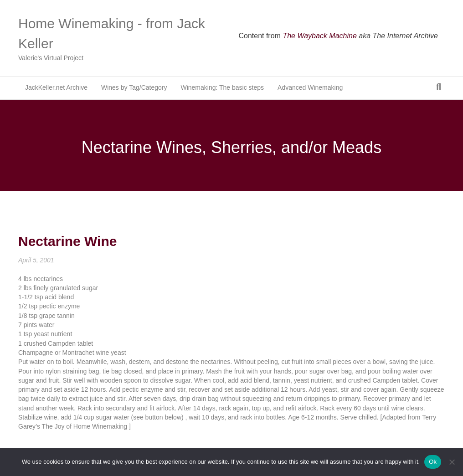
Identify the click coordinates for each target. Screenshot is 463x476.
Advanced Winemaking (310, 87)
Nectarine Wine (67, 241)
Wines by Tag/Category (134, 87)
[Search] (439, 87)
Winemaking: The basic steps (222, 87)
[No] (452, 462)
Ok (433, 462)
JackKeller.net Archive (56, 87)
